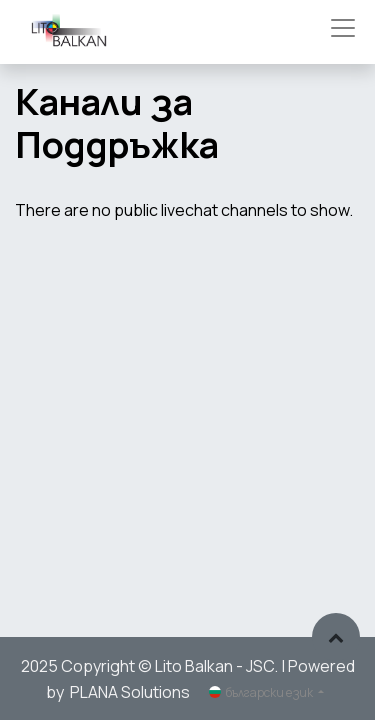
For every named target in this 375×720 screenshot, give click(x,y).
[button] (336, 637)
